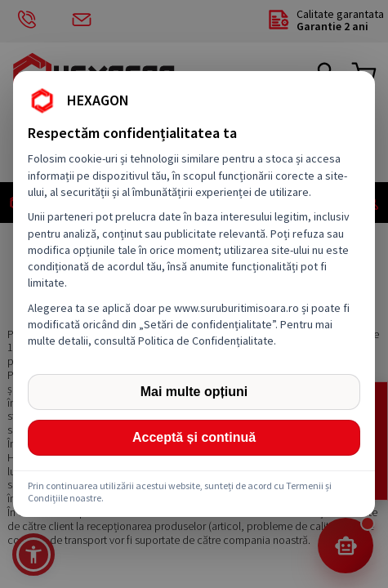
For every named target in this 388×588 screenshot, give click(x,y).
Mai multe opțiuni (194, 392)
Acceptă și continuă (194, 437)
